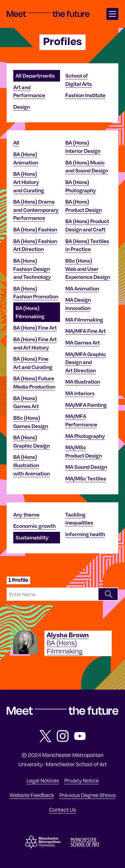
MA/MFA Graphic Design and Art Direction (86, 362)
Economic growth (34, 526)
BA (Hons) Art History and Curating (29, 182)
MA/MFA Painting (86, 405)
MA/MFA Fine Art (86, 331)
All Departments (35, 76)
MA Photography (85, 436)
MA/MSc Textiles (86, 478)
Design (22, 107)
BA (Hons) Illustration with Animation (31, 465)
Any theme (26, 515)
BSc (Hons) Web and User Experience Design (88, 269)
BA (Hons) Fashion (35, 229)
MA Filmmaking (84, 320)
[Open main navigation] (112, 14)
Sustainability (32, 537)
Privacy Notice (82, 780)
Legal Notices (43, 780)
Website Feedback (32, 795)
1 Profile (18, 580)
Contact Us (62, 809)
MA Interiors (80, 393)
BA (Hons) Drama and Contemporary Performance (36, 210)
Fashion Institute (85, 95)
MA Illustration (83, 382)
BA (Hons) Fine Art (35, 328)
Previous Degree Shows (88, 795)
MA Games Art (83, 342)
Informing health (85, 534)
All (16, 143)
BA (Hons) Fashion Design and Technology (32, 269)
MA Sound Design (86, 467)
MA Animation (82, 288)
